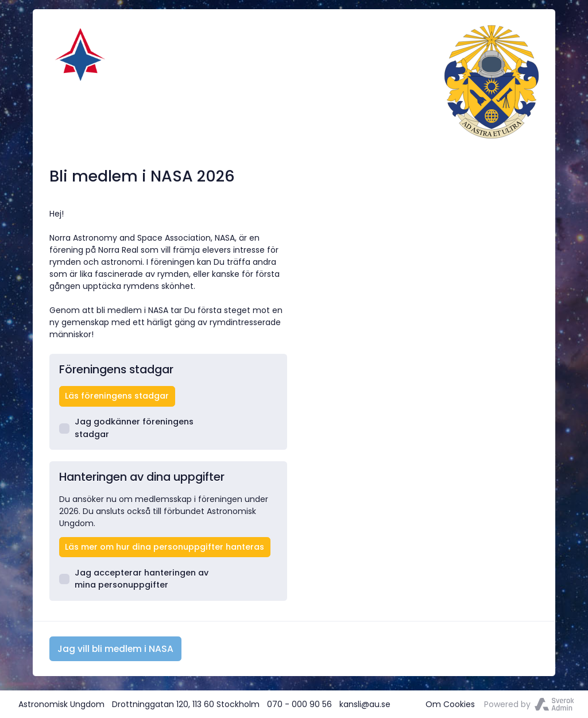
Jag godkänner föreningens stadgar (127, 428)
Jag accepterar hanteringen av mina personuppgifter (134, 579)
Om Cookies (450, 704)
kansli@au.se (365, 704)
